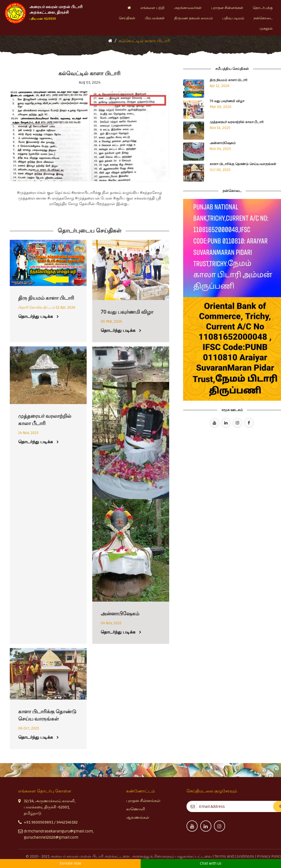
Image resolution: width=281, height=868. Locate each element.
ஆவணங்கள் (138, 817)
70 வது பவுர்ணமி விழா (227, 101)
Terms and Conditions (235, 856)
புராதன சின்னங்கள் (143, 801)
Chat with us (211, 863)
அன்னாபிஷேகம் (223, 143)
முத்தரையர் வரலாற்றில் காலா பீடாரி (237, 122)
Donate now (70, 863)
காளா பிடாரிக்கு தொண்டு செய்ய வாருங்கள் (243, 164)
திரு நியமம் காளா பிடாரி (229, 80)
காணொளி (135, 809)
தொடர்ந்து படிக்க (36, 316)
